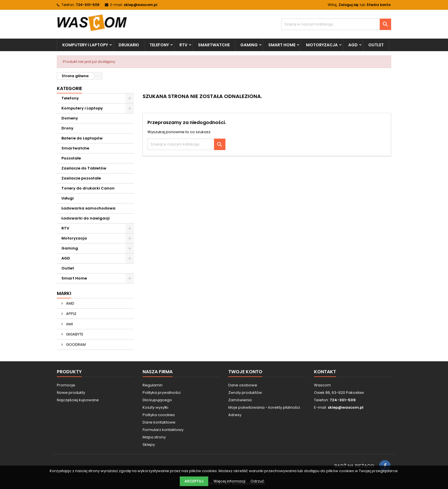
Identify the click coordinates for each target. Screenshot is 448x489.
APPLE (71, 314)
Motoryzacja (322, 45)
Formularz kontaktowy (163, 430)
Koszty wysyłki (155, 407)
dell (69, 324)
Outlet (376, 45)
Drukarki (129, 45)
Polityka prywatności (162, 393)
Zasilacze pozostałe (81, 178)
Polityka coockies (159, 415)
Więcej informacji (230, 481)
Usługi (68, 198)
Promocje (66, 385)
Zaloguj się (348, 5)
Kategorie (69, 88)
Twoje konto (245, 372)
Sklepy (149, 445)
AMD (70, 303)
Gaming (249, 45)
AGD (353, 45)
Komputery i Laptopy (85, 45)
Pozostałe (71, 158)
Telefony (159, 45)
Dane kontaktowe (159, 422)
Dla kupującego (157, 400)
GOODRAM (75, 345)
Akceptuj (194, 481)
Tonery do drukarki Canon (88, 188)
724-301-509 (88, 5)
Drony (67, 128)
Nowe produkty (71, 393)
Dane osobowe (243, 385)
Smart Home (282, 45)
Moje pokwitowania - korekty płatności (264, 407)
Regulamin (153, 385)
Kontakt (325, 372)
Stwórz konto (379, 5)
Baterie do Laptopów (82, 138)
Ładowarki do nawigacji (86, 218)
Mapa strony (154, 437)
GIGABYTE (74, 334)
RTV (183, 45)
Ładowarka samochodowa (88, 208)
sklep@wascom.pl (141, 5)
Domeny (70, 118)
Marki (64, 293)
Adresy (235, 415)
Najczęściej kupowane (78, 400)
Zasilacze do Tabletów (84, 168)
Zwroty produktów (245, 393)
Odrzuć (257, 481)
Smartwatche (214, 45)
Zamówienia (240, 400)
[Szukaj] (336, 24)
